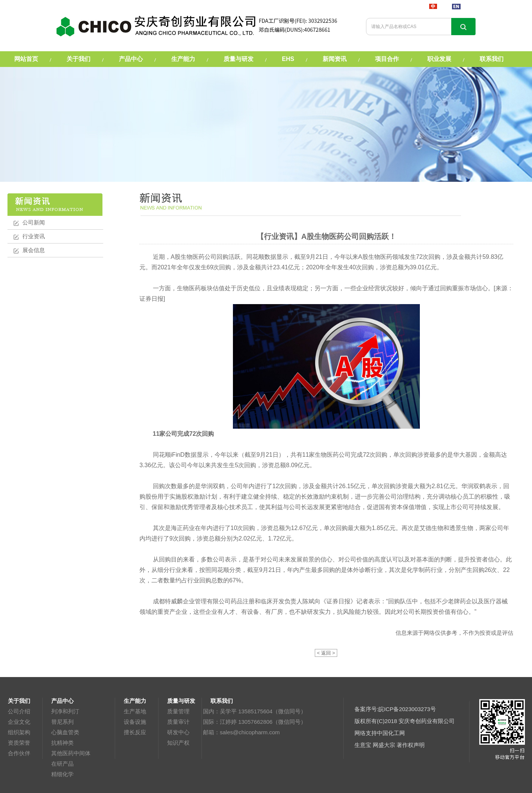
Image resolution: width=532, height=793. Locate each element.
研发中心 (178, 732)
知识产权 (178, 743)
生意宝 (363, 745)
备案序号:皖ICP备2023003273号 (395, 709)
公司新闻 (34, 222)
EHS (288, 59)
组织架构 (19, 732)
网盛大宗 (384, 745)
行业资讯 (34, 236)
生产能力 (183, 59)
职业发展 (439, 59)
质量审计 (178, 722)
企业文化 (19, 722)
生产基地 (135, 711)
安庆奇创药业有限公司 (427, 721)
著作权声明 (411, 745)
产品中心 (131, 59)
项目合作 (387, 59)
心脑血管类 (65, 732)
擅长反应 (135, 732)
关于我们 (79, 59)
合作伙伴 (19, 753)
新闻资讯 (335, 59)
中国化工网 (391, 733)
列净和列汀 (65, 711)
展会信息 (34, 250)
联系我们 (492, 59)
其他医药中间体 (71, 753)
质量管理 (178, 711)
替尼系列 (62, 722)
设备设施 (135, 722)
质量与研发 (239, 59)
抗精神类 (62, 743)
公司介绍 (19, 711)
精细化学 (62, 774)
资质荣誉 (19, 743)
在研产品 (62, 764)
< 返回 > (326, 653)
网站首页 (26, 59)
